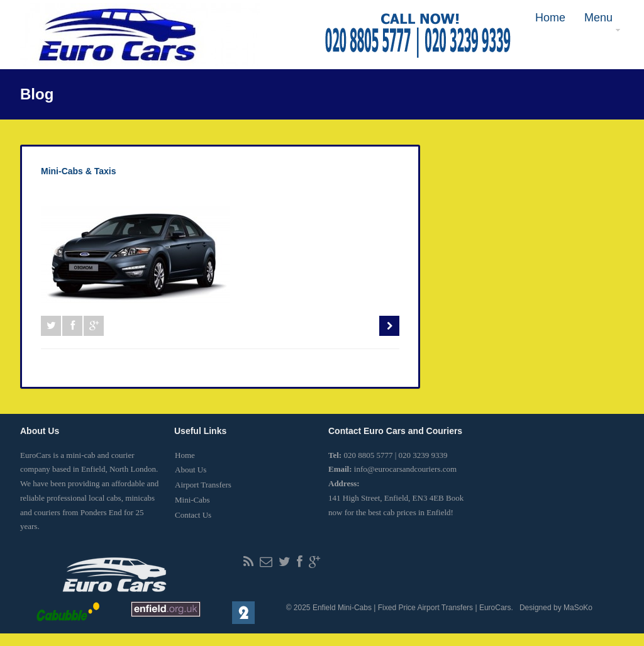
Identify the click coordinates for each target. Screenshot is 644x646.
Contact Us (193, 515)
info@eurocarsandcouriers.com (405, 469)
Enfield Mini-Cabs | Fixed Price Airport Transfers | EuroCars (412, 608)
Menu (598, 22)
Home (550, 18)
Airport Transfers (203, 485)
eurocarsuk (75, 192)
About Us (191, 470)
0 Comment (126, 192)
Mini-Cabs (192, 500)
